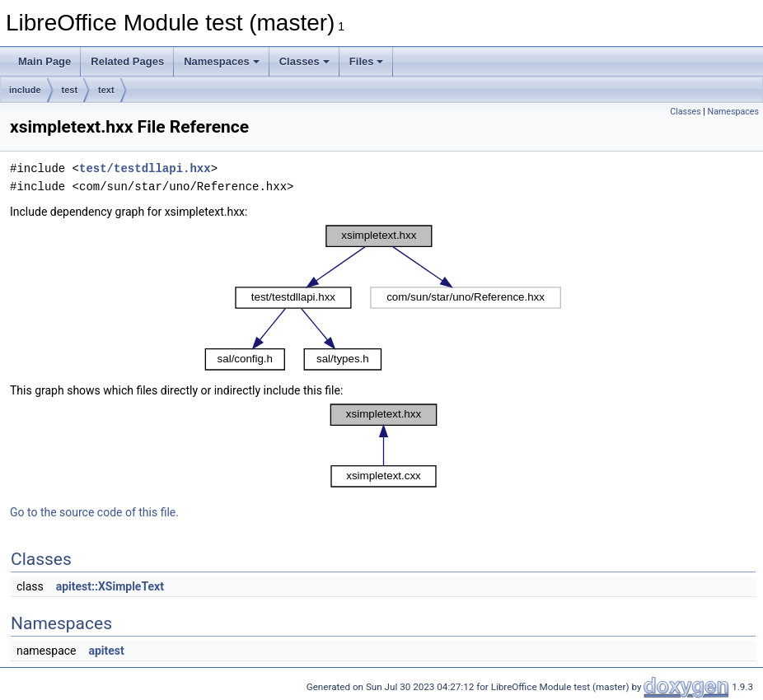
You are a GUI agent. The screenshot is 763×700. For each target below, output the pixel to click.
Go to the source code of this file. (94, 512)
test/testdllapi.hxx (145, 168)
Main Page (44, 61)
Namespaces (222, 61)
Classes (304, 61)
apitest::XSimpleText (110, 586)
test (70, 90)
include (25, 90)
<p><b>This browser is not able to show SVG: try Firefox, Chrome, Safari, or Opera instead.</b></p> (383, 298)
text (106, 90)
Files (367, 61)
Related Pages (127, 61)
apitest (106, 651)
